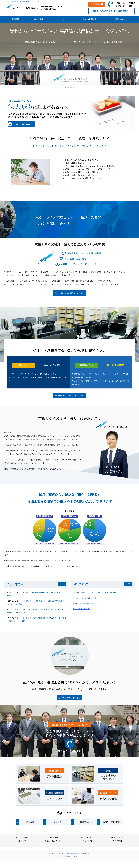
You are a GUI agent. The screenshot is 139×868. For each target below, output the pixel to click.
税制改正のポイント (117, 838)
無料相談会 (117, 841)
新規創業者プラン (86, 365)
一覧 (62, 584)
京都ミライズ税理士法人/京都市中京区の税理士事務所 (67, 854)
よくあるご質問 (22, 838)
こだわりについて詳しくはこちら (69, 293)
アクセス (62, 19)
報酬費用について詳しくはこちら (69, 395)
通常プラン (23, 365)
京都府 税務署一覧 (53, 841)
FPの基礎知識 (86, 841)
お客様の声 (22, 841)
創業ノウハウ (86, 838)
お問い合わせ (120, 19)
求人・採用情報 (89, 19)
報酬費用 (15, 19)
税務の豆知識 (53, 838)
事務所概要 (39, 19)
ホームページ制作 (66, 857)
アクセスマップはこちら (69, 698)
